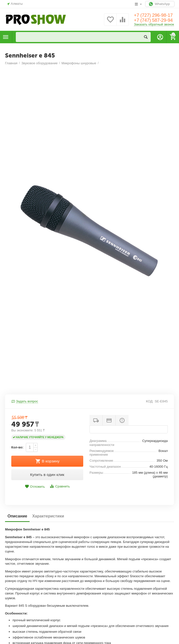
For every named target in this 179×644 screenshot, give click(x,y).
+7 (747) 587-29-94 (153, 20)
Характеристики (48, 516)
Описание (17, 516)
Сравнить (60, 486)
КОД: (150, 401)
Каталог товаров (6, 37)
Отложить (35, 487)
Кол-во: (17, 447)
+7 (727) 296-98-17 (153, 15)
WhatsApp (160, 4)
